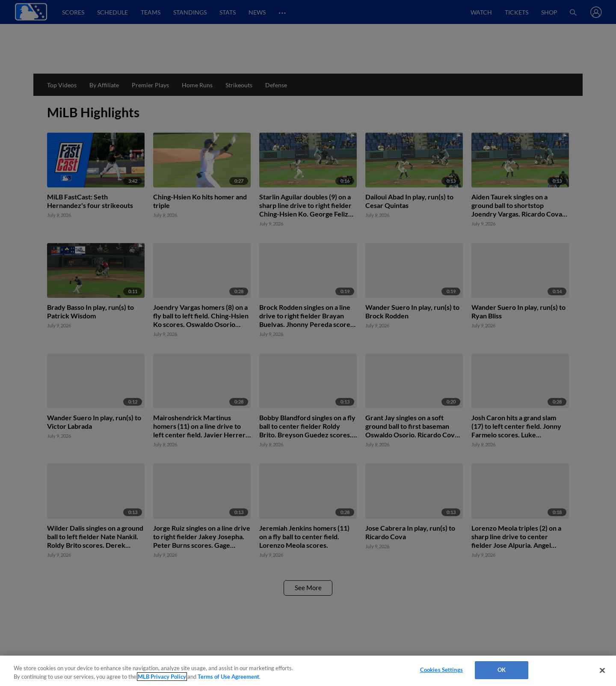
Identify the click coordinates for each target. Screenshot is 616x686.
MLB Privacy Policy (162, 677)
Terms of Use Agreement (228, 677)
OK (502, 670)
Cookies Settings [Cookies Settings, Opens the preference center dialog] (441, 670)
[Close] (602, 670)
